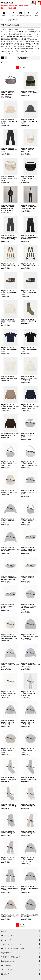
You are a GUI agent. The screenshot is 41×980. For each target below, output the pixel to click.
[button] (33, 3)
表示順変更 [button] (23, 58)
